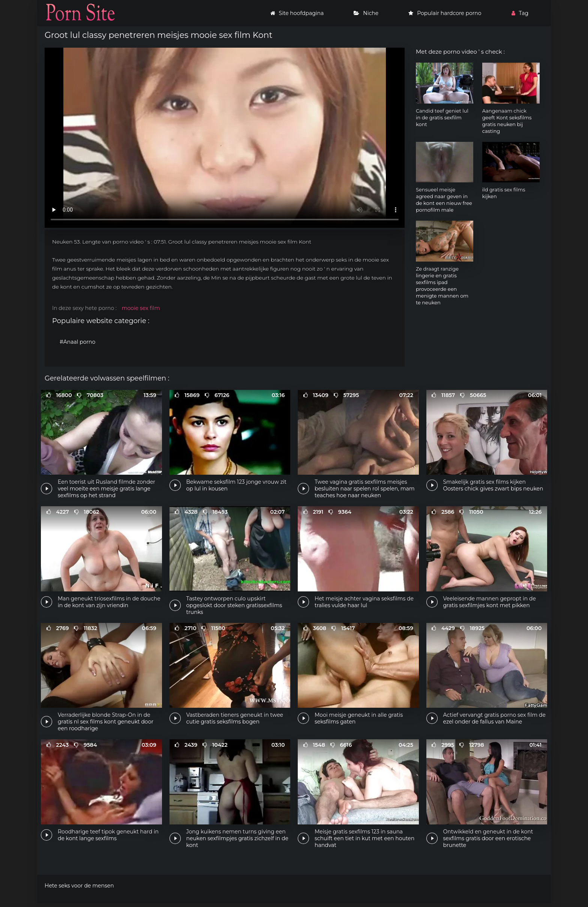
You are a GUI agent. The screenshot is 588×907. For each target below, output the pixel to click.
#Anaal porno (77, 342)
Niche (366, 13)
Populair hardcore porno (445, 13)
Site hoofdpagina (297, 13)
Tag (520, 13)
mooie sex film (141, 308)
